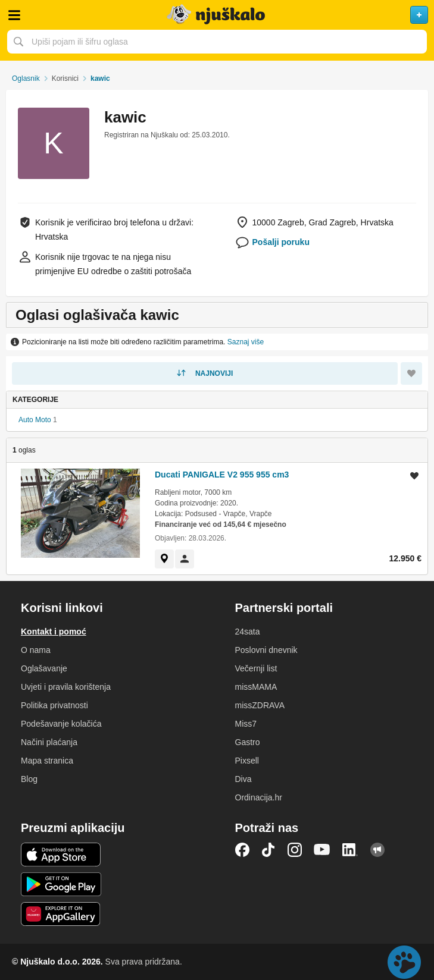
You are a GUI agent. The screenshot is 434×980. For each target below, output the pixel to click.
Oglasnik (26, 78)
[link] (164, 559)
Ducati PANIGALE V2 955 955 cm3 (222, 475)
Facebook (242, 850)
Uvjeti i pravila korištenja (66, 687)
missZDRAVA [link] (260, 705)
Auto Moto (35, 420)
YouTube (322, 850)
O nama (36, 650)
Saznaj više (246, 342)
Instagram (295, 850)
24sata (248, 632)
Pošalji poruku (281, 242)
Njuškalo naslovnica (217, 15)
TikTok (268, 850)
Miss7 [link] (246, 724)
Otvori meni (14, 15)
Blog (29, 779)
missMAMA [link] (256, 687)
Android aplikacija (61, 884)
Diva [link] (243, 779)
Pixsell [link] (247, 761)
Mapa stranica (47, 761)
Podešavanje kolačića (61, 724)
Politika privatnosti (54, 705)
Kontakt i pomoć (54, 632)
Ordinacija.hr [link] (259, 797)
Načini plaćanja (49, 742)
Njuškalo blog (377, 850)
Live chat (404, 962)
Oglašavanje (44, 668)
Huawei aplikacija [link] (61, 914)
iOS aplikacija (61, 855)
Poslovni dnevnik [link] (266, 650)
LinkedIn (350, 850)
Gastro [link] (248, 742)
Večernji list (256, 668)
